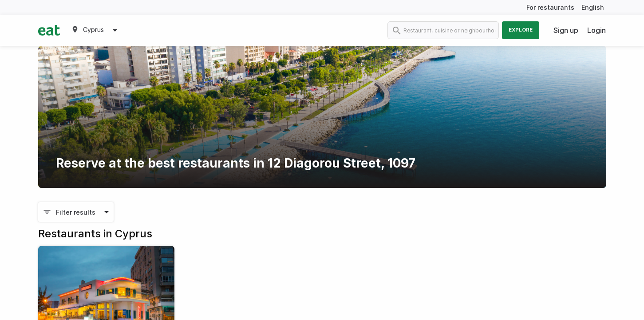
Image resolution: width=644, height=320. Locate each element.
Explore (521, 30)
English (593, 7)
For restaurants (550, 7)
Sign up (566, 30)
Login (597, 30)
